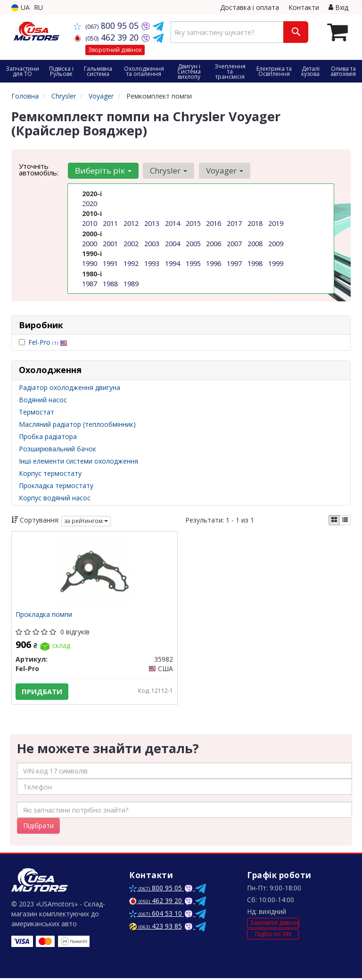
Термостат (37, 412)
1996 (214, 263)
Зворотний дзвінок (115, 50)
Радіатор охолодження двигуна (70, 387)
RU (38, 7)
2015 (193, 223)
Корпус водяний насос (55, 498)
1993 (152, 263)
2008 (255, 243)
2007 (234, 243)
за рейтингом (86, 521)
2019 (276, 223)
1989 (131, 283)
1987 (90, 283)
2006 (214, 243)
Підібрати (38, 827)
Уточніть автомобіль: (39, 169)
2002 (131, 243)
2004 (173, 243)
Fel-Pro (48, 342)
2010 (90, 223)
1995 (193, 263)
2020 (90, 203)
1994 (173, 263)
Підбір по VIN (273, 935)
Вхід (338, 7)
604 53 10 (156, 915)
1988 (110, 283)
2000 (90, 243)
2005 (193, 243)
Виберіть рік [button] (103, 170)
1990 (90, 263)
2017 (234, 223)
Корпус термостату (50, 473)
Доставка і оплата (250, 7)
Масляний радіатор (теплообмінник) (77, 424)
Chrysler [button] (168, 170)
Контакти (304, 7)
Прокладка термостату (56, 486)
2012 (131, 223)
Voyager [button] (223, 170)
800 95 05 (107, 25)
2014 (173, 223)
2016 (214, 223)
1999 (276, 263)
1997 (234, 263)
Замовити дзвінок (274, 925)
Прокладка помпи (45, 616)
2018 (255, 223)
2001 (110, 243)
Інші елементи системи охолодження (78, 461)
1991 (110, 263)
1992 (131, 263)
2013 (152, 223)
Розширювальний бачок (58, 449)
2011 (110, 223)
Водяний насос (43, 400)
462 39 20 (107, 37)
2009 (276, 243)
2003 (152, 243)
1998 (255, 263)
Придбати (43, 692)
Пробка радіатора (48, 436)
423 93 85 (156, 928)
